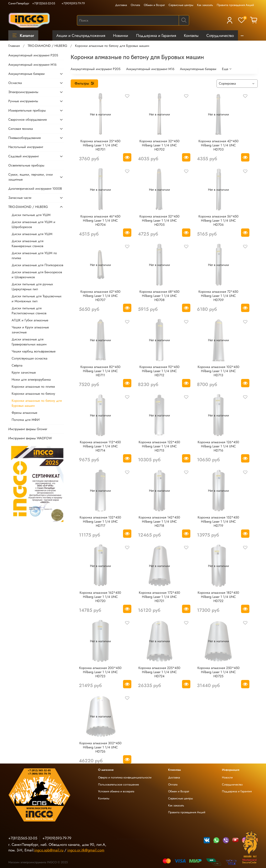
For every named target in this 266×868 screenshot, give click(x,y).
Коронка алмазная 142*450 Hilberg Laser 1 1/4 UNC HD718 (159, 521)
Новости (227, 777)
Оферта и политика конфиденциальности (125, 777)
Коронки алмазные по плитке (33, 387)
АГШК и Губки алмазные (30, 320)
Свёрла (17, 365)
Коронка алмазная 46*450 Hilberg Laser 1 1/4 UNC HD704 (100, 220)
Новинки (121, 35)
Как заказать (205, 5)
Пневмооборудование (25, 138)
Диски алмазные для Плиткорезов (37, 265)
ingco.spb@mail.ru (49, 850)
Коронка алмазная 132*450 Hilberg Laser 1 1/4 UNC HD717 (100, 521)
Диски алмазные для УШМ (32, 234)
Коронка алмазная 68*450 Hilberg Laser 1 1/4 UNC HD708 (159, 296)
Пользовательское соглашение (118, 784)
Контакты (191, 35)
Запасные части (20, 198)
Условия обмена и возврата (116, 791)
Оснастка (15, 83)
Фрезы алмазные (24, 413)
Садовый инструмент (23, 156)
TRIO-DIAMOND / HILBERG (47, 46)
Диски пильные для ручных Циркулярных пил (32, 287)
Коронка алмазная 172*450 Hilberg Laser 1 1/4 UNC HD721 (159, 597)
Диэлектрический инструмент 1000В (35, 189)
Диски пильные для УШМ (31, 215)
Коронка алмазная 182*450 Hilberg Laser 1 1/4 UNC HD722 (218, 597)
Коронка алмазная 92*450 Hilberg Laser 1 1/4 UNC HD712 (159, 371)
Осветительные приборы (26, 165)
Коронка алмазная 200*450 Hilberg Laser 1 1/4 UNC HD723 (100, 672)
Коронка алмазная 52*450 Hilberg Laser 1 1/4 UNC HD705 (159, 220)
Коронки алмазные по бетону (33, 394)
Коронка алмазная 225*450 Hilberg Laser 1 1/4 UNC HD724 (159, 672)
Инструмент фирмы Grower (28, 429)
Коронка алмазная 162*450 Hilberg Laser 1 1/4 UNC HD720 (100, 597)
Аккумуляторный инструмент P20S (96, 69)
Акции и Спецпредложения (81, 35)
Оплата (135, 5)
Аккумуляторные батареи (198, 69)
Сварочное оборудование (28, 120)
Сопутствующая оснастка (30, 358)
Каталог (23, 35)
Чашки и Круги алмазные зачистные (30, 330)
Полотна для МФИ (26, 420)
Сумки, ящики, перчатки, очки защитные (31, 177)
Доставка (121, 5)
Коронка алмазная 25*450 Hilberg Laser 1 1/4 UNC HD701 (100, 145)
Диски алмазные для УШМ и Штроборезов (33, 224)
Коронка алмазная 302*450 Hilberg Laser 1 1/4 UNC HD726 (100, 747)
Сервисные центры (181, 5)
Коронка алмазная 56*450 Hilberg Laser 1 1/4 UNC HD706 (219, 220)
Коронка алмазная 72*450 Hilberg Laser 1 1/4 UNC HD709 (218, 296)
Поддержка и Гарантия (156, 35)
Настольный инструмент (26, 147)
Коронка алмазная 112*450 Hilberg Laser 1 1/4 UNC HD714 (100, 446)
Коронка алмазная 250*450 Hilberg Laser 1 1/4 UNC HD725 (219, 672)
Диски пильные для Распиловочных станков (29, 311)
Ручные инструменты (23, 101)
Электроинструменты (23, 92)
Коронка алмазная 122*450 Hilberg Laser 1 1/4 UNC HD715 (159, 446)
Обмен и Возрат (154, 5)
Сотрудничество (220, 35)
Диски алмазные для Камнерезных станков (28, 243)
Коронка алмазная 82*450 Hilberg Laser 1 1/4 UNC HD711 (100, 371)
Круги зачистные (24, 372)
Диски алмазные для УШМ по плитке (34, 256)
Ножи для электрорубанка (31, 379)
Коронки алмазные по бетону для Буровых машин (37, 403)
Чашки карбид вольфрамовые (34, 351)
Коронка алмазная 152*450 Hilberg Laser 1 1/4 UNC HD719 (218, 521)
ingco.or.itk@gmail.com (86, 850)
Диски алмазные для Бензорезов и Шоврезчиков (37, 275)
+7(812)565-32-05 (44, 3)
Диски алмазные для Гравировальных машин (29, 342)
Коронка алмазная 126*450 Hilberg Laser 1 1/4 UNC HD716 (218, 446)
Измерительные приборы (27, 110)
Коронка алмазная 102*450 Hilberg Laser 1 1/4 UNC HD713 (219, 371)
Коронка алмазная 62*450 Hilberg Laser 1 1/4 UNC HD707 (100, 296)
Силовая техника (21, 129)
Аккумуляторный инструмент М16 (150, 69)
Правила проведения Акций (235, 5)
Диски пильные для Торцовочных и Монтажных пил (37, 299)
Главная (14, 46)
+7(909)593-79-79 (73, 3)
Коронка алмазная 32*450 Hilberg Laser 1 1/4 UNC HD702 (159, 145)
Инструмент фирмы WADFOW (30, 438)
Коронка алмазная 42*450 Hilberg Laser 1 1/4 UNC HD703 (219, 145)
